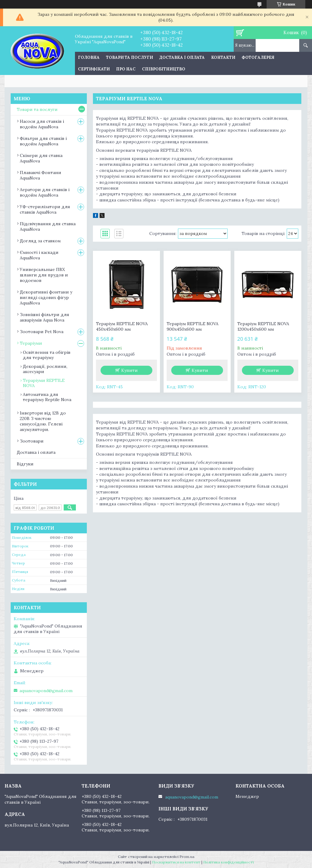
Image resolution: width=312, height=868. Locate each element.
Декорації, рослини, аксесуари (45, 369)
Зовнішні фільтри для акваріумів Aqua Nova (44, 317)
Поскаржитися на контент (176, 862)
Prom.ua (187, 857)
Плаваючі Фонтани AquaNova (41, 175)
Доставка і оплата (182, 57)
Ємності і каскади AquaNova (39, 255)
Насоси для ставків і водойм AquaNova (42, 124)
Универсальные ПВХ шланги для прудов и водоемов (44, 275)
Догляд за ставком (40, 241)
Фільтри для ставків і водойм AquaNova (43, 141)
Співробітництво (164, 69)
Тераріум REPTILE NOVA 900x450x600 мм (193, 326)
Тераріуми (31, 343)
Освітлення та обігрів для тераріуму (47, 355)
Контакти (223, 57)
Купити (129, 370)
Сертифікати (94, 69)
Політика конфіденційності (229, 862)
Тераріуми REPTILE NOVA (44, 383)
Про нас (126, 69)
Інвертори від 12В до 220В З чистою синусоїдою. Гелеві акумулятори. (43, 421)
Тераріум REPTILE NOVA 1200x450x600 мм (263, 326)
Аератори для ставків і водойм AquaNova (45, 192)
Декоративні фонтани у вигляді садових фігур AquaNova (46, 297)
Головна (89, 57)
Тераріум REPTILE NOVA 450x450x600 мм (122, 326)
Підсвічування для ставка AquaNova (48, 226)
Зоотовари (32, 441)
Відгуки (25, 464)
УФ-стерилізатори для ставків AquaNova (45, 209)
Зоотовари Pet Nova (42, 332)
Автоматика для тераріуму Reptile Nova (47, 397)
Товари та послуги (129, 57)
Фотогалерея (258, 57)
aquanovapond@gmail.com (46, 691)
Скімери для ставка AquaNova (41, 158)
